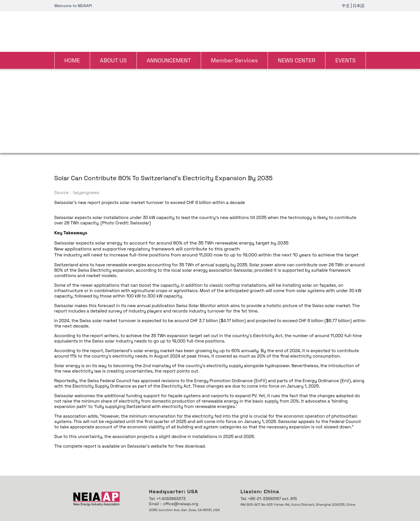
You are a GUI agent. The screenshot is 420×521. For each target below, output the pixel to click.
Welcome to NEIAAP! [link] (73, 6)
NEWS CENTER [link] (297, 60)
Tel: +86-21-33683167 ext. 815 (269, 499)
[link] (210, 31)
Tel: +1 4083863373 (167, 499)
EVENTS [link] (346, 60)
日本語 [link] (359, 6)
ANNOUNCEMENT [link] (169, 60)
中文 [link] (346, 6)
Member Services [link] (234, 60)
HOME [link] (72, 60)
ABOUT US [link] (113, 60)
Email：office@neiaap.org (173, 504)
